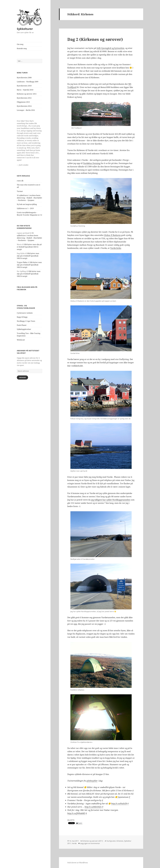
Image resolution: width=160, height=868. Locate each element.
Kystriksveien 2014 (24, 106)
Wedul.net (21, 340)
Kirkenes (120, 841)
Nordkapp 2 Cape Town (26, 321)
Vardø (74, 843)
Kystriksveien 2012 (24, 98)
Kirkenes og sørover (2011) (93, 841)
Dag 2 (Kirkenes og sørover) (95, 39)
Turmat (20, 191)
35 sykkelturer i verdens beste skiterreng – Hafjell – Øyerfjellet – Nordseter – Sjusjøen (29, 198)
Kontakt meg (22, 48)
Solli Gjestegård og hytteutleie (110, 48)
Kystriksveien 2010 (24, 86)
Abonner (22, 377)
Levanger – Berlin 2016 (26, 110)
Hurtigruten (111, 841)
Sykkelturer (25, 29)
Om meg (20, 44)
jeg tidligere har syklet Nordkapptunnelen (111, 500)
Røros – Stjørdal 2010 (25, 90)
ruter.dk (20, 181)
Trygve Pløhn (22, 262)
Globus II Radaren (112, 235)
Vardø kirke (116, 248)
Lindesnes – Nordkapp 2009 (28, 82)
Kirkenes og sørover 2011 (27, 94)
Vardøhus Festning (92, 163)
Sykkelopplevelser (24, 329)
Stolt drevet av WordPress (78, 863)
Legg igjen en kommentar (90, 843)
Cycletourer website (25, 313)
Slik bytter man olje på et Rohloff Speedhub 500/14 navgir (29, 247)
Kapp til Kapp (22, 317)
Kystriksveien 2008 (24, 78)
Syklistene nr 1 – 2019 (25, 208)
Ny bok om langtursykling (27, 204)
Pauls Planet (22, 325)
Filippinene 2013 (23, 102)
